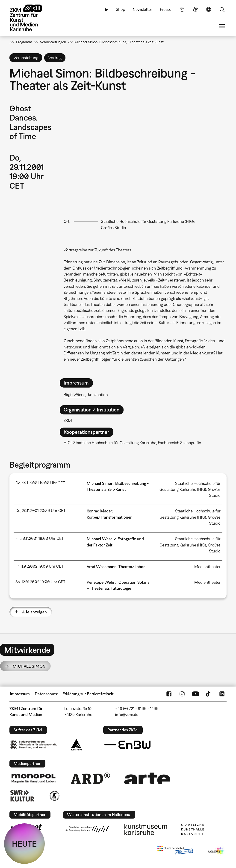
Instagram (182, 694)
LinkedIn (222, 694)
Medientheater (207, 567)
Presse (166, 9)
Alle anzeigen (35, 612)
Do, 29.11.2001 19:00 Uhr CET (40, 483)
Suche (222, 9)
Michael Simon (29, 666)
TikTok (209, 694)
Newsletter (142, 9)
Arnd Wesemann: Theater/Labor (116, 567)
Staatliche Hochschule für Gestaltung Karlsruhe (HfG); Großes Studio (190, 489)
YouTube (195, 694)
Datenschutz (46, 694)
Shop (121, 9)
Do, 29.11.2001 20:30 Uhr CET (40, 510)
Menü (222, 26)
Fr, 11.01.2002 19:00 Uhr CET (39, 566)
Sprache (209, 9)
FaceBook (169, 694)
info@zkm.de (127, 714)
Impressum (20, 694)
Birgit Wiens (74, 395)
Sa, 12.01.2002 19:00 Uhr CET (40, 582)
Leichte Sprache (182, 9)
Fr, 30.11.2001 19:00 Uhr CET (40, 538)
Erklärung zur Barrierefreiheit (88, 694)
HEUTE (24, 844)
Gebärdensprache (195, 9)
